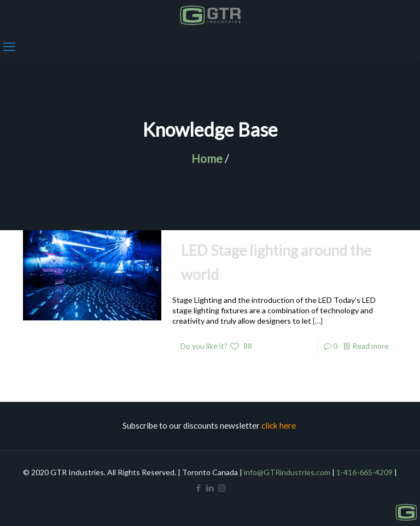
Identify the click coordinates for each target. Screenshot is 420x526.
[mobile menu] (9, 46)
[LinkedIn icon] (210, 488)
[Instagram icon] (222, 488)
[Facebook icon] (199, 488)
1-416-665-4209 (364, 472)
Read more (371, 346)
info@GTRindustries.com (287, 472)
